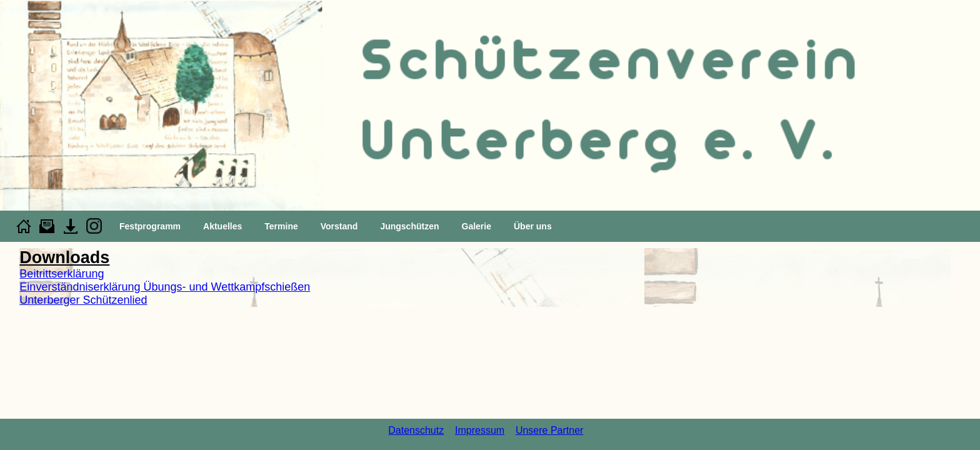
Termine (281, 226)
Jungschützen (409, 226)
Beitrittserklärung (62, 274)
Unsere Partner (550, 430)
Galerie (477, 226)
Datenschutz (416, 430)
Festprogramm (150, 226)
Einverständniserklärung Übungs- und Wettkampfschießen (165, 287)
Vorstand (339, 226)
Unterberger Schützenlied (83, 300)
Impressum (480, 430)
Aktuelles (222, 226)
